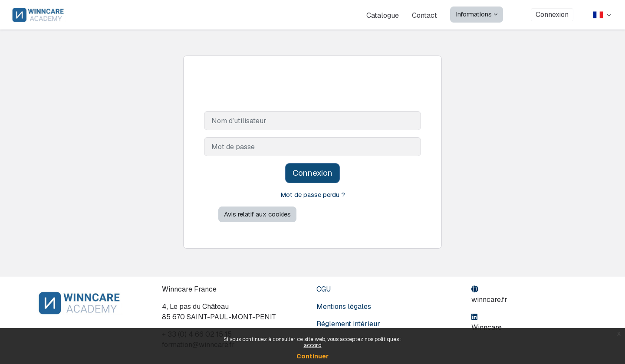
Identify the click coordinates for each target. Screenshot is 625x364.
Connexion (552, 15)
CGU (324, 289)
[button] (602, 15)
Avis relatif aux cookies (257, 215)
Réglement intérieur (348, 324)
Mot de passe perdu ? (313, 195)
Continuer (312, 356)
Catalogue (383, 15)
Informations (474, 14)
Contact (424, 15)
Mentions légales (344, 307)
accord (313, 345)
